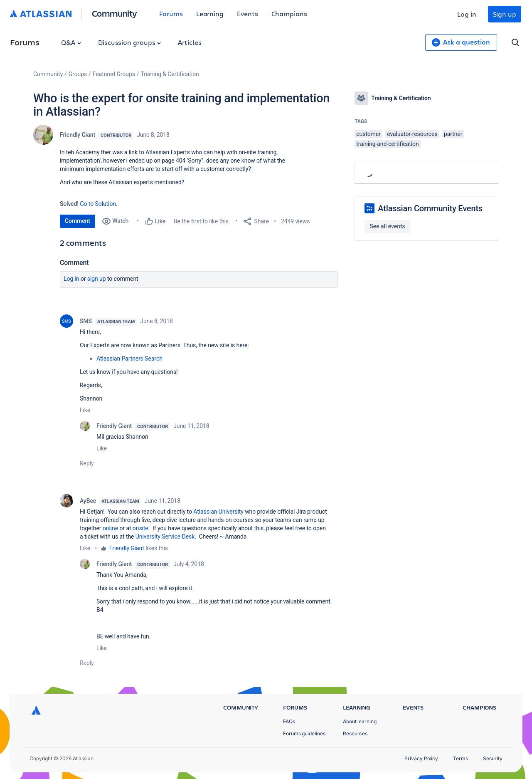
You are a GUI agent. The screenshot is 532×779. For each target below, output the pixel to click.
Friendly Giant (78, 135)
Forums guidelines (304, 733)
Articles (190, 42)
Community (115, 13)
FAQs (289, 721)
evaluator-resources (412, 134)
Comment (78, 221)
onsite (140, 528)
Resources (355, 733)
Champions (289, 14)
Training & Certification (170, 74)
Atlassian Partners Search (129, 359)
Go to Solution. (99, 204)
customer (368, 134)
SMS (86, 321)
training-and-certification (387, 144)
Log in (467, 14)
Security (493, 758)
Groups (78, 74)
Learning (210, 14)
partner (453, 134)
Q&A (71, 42)
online (110, 528)
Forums (171, 14)
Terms (461, 758)
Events (248, 14)
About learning (360, 721)
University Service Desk (164, 537)
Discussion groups (130, 42)
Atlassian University (218, 512)
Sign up (505, 14)
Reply (87, 463)
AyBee (88, 501)
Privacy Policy (421, 758)
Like (85, 410)
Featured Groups (114, 74)
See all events (387, 226)
